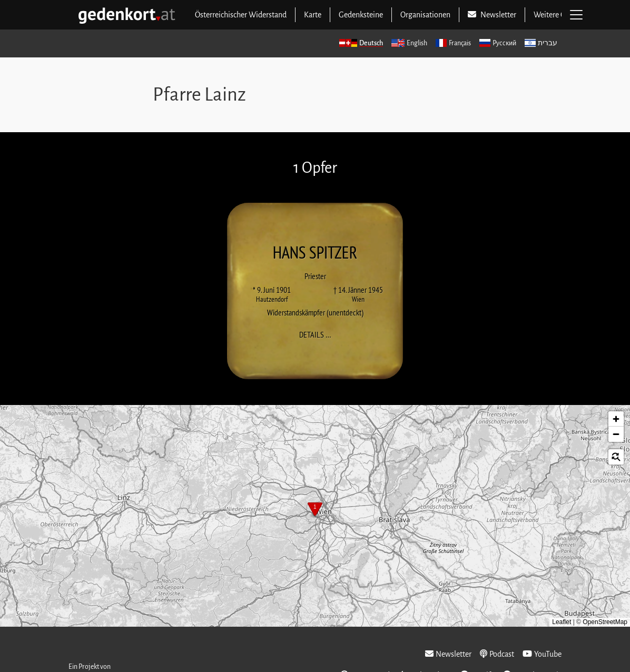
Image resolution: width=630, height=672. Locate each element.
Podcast (497, 654)
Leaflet (562, 622)
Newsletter (448, 654)
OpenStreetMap (605, 622)
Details (318, 334)
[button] (315, 510)
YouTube (542, 654)
